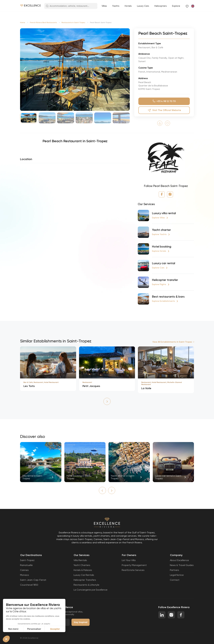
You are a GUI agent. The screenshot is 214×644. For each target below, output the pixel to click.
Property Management (134, 565)
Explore (176, 6)
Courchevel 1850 (29, 585)
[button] (25, 70)
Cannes (24, 570)
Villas (104, 6)
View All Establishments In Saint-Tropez (172, 342)
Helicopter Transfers (85, 580)
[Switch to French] (193, 6)
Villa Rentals (80, 560)
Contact (175, 580)
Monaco (25, 575)
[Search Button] (47, 6)
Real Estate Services (133, 570)
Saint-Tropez (27, 560)
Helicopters (161, 6)
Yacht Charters (82, 565)
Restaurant (87, 382)
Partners (174, 570)
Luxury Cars (143, 6)
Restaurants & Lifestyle (86, 585)
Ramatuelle (26, 565)
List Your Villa (129, 560)
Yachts (116, 6)
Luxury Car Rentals (84, 575)
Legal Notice (177, 575)
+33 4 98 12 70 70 (164, 101)
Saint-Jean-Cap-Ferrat (33, 580)
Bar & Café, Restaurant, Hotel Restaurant (41, 382)
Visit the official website (164, 110)
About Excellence (179, 560)
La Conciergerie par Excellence (91, 590)
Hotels (128, 6)
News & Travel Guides (182, 565)
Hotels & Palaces (83, 570)
